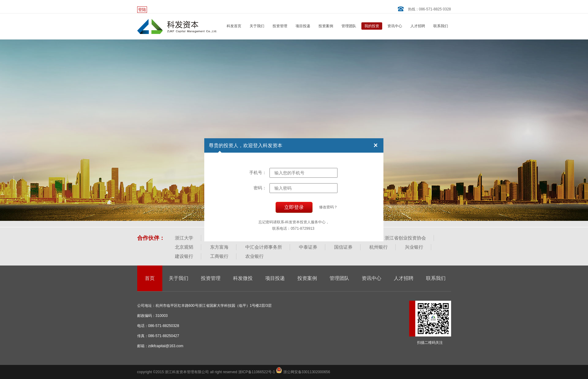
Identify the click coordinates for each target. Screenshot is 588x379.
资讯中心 (395, 26)
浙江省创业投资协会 (405, 238)
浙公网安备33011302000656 (303, 372)
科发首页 (234, 26)
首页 (150, 278)
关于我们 (257, 26)
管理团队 (349, 26)
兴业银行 (414, 247)
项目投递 (303, 26)
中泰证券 (308, 247)
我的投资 (372, 26)
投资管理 (280, 26)
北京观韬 (184, 247)
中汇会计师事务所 (264, 247)
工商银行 (219, 256)
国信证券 (343, 247)
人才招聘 (418, 26)
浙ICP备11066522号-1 (257, 372)
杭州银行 (379, 247)
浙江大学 (184, 238)
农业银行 (254, 256)
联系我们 (441, 26)
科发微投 (243, 278)
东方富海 (219, 247)
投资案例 (326, 26)
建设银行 (184, 256)
